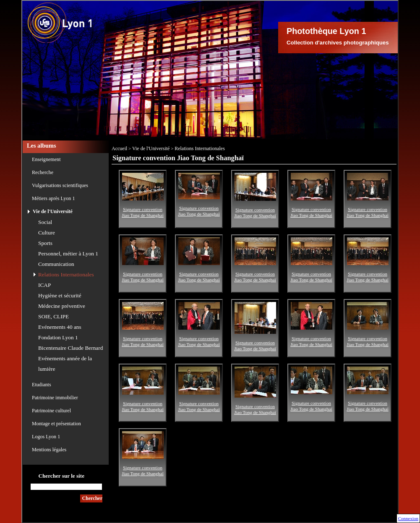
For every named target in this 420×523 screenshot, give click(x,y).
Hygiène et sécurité (60, 295)
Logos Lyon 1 (46, 437)
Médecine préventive (62, 306)
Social (45, 222)
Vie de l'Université (53, 211)
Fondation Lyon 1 (58, 337)
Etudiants (42, 385)
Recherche (43, 172)
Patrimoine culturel (51, 411)
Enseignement (46, 159)
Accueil (119, 148)
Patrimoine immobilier (55, 398)
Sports (45, 243)
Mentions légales (49, 450)
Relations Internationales (66, 275)
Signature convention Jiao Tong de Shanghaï (143, 207)
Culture (47, 233)
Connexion (408, 518)
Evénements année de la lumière (65, 364)
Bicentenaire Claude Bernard (70, 348)
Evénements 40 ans (60, 327)
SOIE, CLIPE (53, 316)
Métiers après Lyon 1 (53, 198)
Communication (56, 264)
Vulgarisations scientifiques (60, 185)
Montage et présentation (56, 424)
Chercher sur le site (61, 476)
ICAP (44, 285)
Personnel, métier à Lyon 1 (68, 254)
